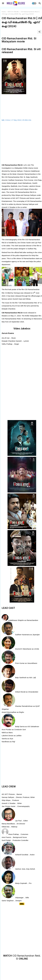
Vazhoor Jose (20, 869)
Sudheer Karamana (22, 635)
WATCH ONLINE (13, 12)
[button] (34, 3)
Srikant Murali (20, 692)
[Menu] (3, 3)
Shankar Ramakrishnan (24, 706)
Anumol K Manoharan (23, 649)
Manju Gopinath (21, 883)
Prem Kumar (20, 663)
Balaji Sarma (20, 726)
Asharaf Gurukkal (22, 855)
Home (4, 12)
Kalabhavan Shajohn (16, 620)
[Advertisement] (21, 142)
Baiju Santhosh (21, 678)
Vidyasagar (19, 898)
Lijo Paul (18, 821)
